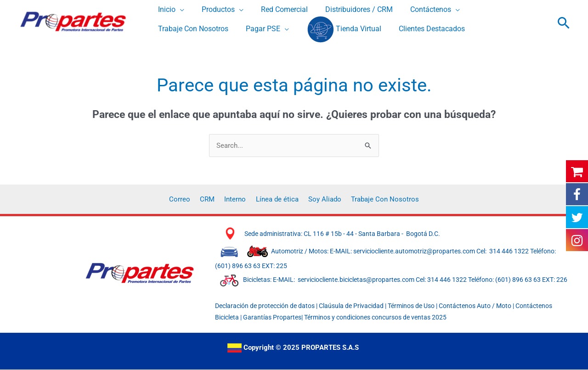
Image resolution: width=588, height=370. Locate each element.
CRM (212, 199)
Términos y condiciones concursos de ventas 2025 (375, 318)
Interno (237, 199)
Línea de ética (276, 199)
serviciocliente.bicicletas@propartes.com (357, 280)
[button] (564, 23)
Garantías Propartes (272, 318)
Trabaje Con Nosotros (378, 199)
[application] (178, 10)
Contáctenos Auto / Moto (476, 306)
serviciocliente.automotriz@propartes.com (414, 252)
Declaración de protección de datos (265, 306)
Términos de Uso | (413, 306)
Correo (187, 199)
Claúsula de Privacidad (351, 306)
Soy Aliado (321, 199)
